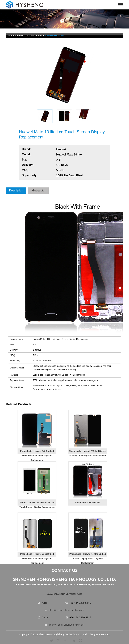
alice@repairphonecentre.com (66, 610)
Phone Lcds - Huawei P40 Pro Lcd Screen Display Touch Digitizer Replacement (37, 456)
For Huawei (37, 35)
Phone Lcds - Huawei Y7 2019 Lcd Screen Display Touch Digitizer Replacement (37, 559)
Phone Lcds (23, 35)
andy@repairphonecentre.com (66, 625)
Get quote (38, 190)
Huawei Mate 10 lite (54, 35)
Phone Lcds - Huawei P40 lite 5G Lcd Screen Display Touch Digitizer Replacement (88, 559)
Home (11, 35)
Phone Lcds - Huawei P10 (88, 503)
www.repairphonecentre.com (64, 594)
